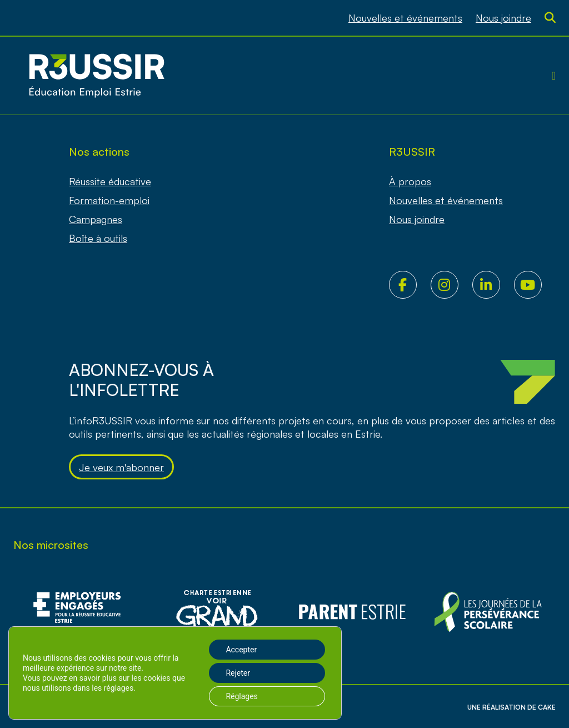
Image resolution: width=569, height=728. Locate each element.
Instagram (451, 285)
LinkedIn (493, 285)
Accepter (241, 650)
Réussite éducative (110, 181)
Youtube (535, 285)
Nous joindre (503, 18)
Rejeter (238, 673)
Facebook (410, 285)
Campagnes (96, 219)
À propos (410, 181)
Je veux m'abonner (121, 467)
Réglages (241, 696)
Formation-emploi (109, 200)
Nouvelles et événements (405, 18)
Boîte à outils (98, 238)
